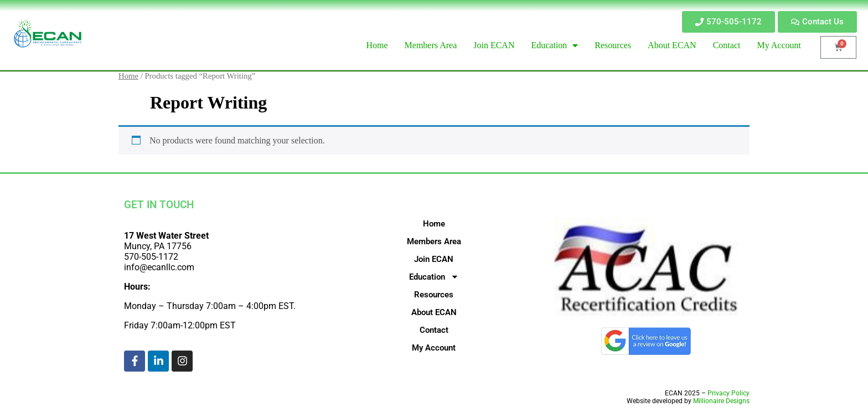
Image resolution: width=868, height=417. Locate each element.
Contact (434, 330)
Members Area (434, 241)
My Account (434, 348)
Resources (434, 295)
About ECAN (434, 312)
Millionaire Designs (721, 401)
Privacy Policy (728, 393)
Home (128, 76)
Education (434, 277)
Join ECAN (434, 259)
